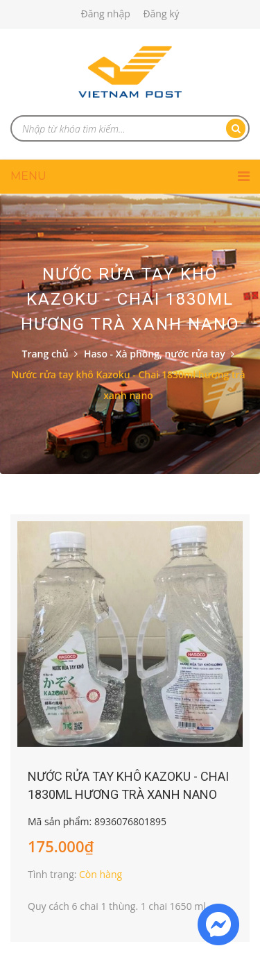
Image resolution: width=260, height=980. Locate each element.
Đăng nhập (105, 14)
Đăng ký (161, 14)
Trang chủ (45, 354)
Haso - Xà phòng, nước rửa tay (155, 354)
